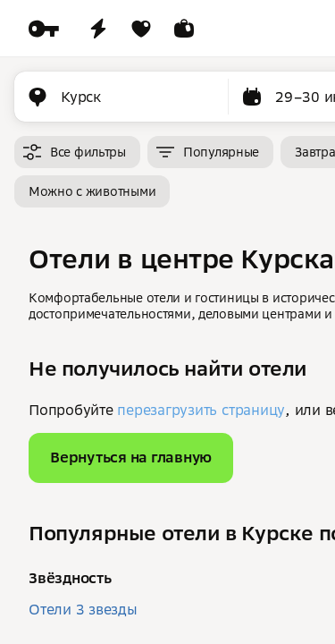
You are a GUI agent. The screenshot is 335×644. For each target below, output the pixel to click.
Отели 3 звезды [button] (83, 609)
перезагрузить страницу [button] (201, 410)
